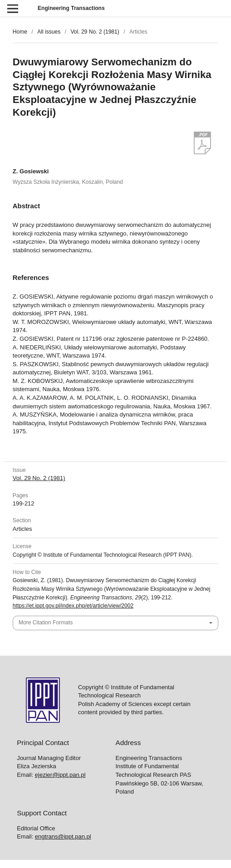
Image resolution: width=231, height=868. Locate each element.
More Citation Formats (46, 623)
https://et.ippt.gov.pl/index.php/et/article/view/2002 (73, 606)
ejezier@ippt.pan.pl (60, 775)
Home (20, 32)
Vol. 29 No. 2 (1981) (95, 32)
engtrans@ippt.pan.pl (63, 836)
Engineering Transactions (71, 8)
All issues (49, 32)
